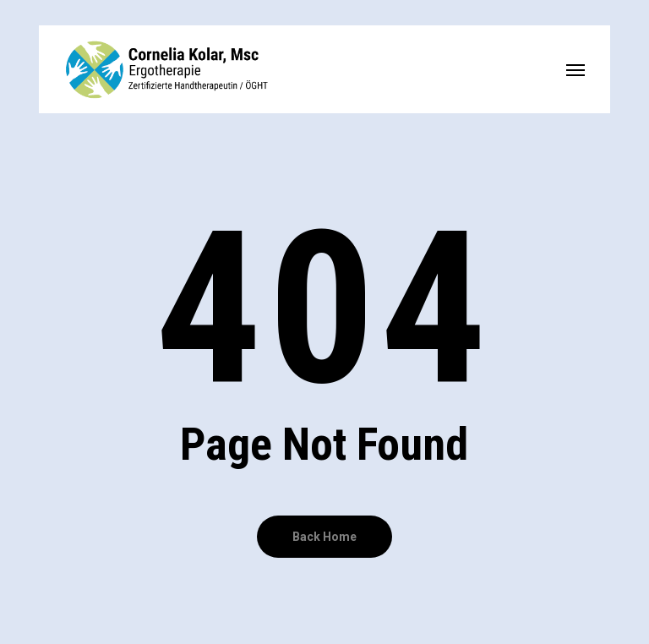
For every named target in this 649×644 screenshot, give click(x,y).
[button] (575, 69)
